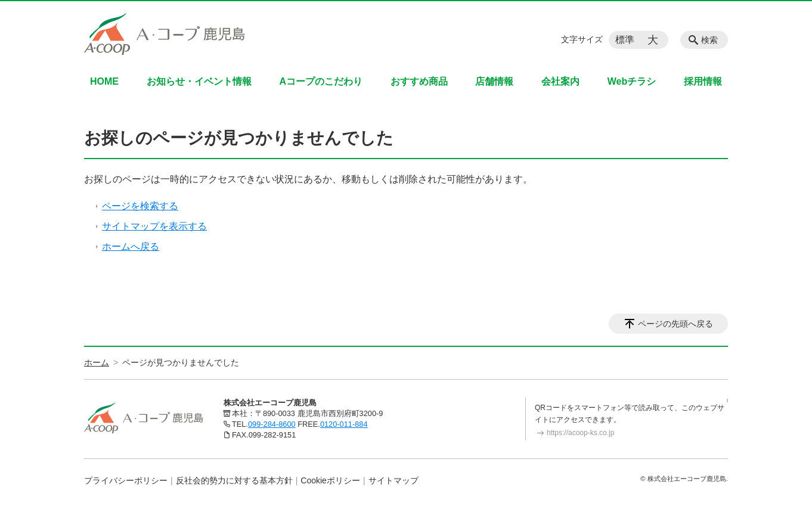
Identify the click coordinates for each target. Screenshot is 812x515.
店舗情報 (494, 81)
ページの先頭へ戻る (675, 324)
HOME (104, 81)
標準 (625, 40)
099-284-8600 (272, 424)
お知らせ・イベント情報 (199, 81)
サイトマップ (393, 480)
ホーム (97, 362)
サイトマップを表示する (154, 226)
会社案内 (560, 81)
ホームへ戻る (131, 246)
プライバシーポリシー (126, 480)
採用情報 (703, 81)
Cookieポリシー (330, 480)
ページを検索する (140, 206)
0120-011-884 (344, 424)
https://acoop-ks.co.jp (580, 433)
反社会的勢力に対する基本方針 (234, 480)
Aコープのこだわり (321, 81)
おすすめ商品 (419, 81)
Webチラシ (632, 81)
